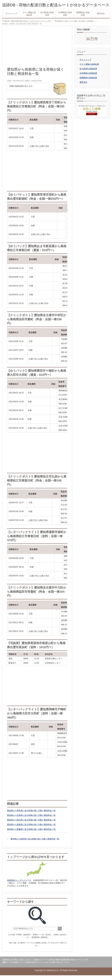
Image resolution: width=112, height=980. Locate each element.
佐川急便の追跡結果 (47, 19)
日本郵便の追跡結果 (65, 19)
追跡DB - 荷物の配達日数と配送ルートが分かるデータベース (56, 7)
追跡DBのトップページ (17, 885)
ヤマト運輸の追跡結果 (29, 19)
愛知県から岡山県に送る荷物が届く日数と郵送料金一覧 (31, 825)
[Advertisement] (37, 52)
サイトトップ (11, 18)
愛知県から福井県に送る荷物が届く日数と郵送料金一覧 (35, 844)
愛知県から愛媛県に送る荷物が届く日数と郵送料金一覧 (31, 834)
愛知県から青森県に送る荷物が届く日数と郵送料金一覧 (31, 829)
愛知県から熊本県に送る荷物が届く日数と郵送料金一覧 (31, 815)
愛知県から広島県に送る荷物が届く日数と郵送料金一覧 (31, 820)
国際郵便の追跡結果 (83, 19)
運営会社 (101, 18)
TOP (27, 26)
